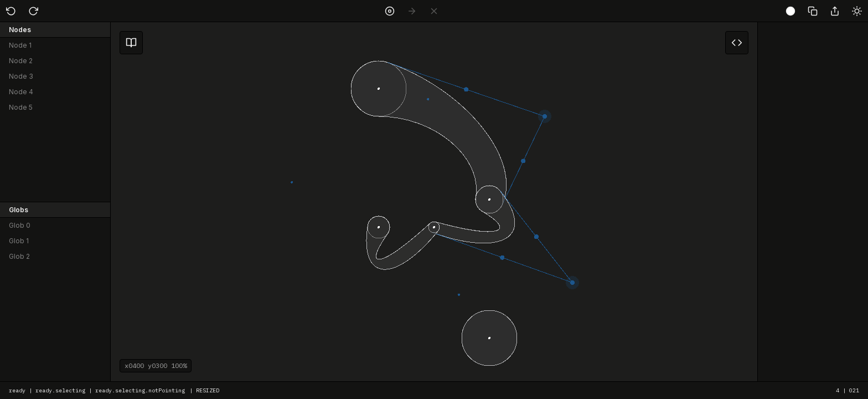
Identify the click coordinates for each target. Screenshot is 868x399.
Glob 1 (19, 241)
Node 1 (20, 45)
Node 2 (21, 61)
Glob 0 (20, 225)
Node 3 (21, 76)
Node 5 (21, 107)
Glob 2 (19, 256)
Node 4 (21, 92)
